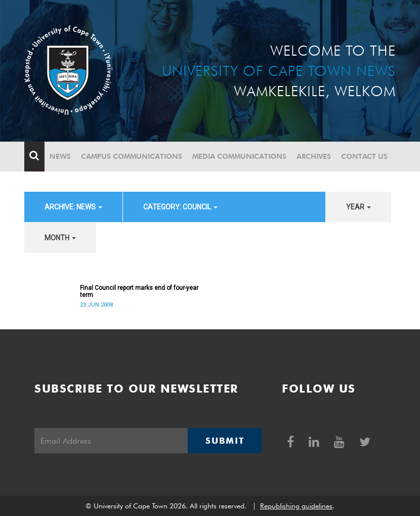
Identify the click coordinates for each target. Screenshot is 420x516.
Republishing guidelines (296, 506)
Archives (314, 156)
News (60, 156)
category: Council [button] (180, 207)
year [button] (359, 207)
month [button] (60, 238)
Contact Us (364, 156)
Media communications (239, 156)
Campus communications (132, 156)
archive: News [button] (73, 207)
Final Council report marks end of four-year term (139, 291)
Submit (225, 441)
